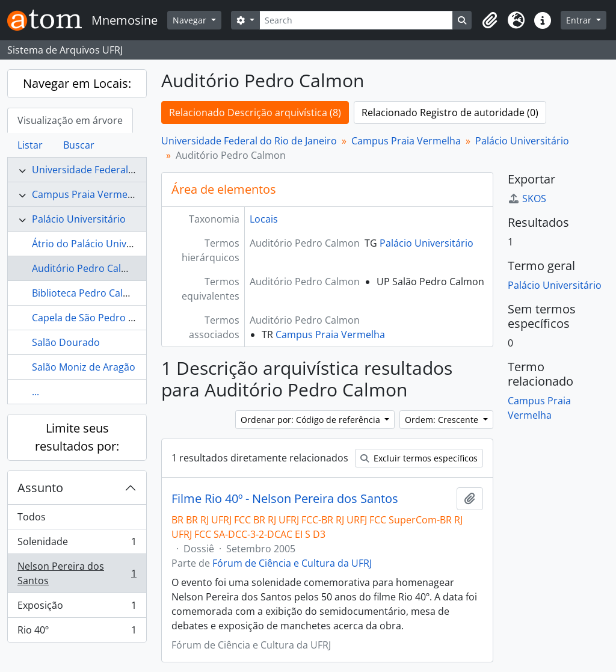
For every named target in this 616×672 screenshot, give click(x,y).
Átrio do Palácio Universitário (98, 244)
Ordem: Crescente (443, 420)
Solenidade (77, 544)
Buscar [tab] (79, 145)
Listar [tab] (30, 145)
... (35, 392)
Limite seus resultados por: (77, 437)
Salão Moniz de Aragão (84, 367)
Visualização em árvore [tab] (70, 120)
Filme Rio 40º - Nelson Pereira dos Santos (285, 499)
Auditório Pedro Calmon (87, 268)
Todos (32, 517)
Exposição (77, 608)
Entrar (580, 20)
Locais (264, 219)
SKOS (527, 199)
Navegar (191, 20)
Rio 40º (77, 632)
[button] (490, 20)
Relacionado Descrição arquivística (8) (255, 113)
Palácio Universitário (79, 219)
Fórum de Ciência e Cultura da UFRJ (292, 563)
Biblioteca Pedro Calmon (88, 293)
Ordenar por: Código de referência (312, 420)
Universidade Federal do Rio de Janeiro (120, 170)
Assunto (40, 488)
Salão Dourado (66, 342)
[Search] (356, 20)
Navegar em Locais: (77, 83)
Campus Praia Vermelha (87, 194)
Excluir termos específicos (419, 458)
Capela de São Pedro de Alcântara (109, 318)
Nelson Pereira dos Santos (77, 573)
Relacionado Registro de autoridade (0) (450, 113)
